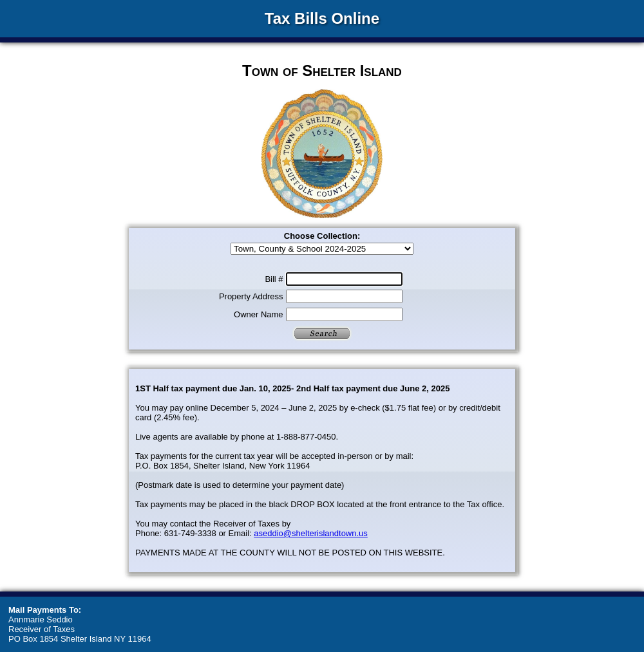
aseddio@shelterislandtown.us (311, 533)
